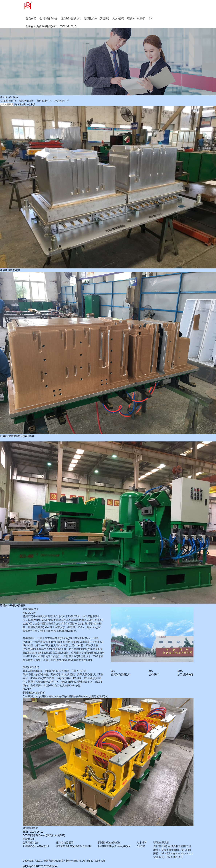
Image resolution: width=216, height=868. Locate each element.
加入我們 (27, 689)
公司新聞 (102, 846)
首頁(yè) (31, 18)
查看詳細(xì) (29, 839)
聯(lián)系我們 (136, 18)
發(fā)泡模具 (20, 105)
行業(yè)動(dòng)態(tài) (118, 846)
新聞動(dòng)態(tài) (96, 18)
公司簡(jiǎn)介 (49, 18)
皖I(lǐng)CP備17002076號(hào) (40, 866)
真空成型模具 (7, 105)
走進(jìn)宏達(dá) (31, 667)
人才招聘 (118, 18)
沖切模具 (31, 105)
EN (151, 18)
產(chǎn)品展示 (71, 18)
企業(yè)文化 (43, 846)
